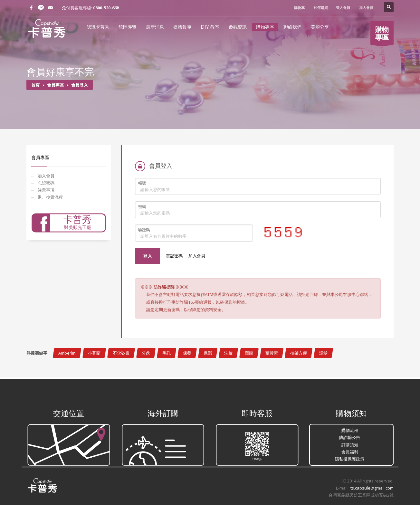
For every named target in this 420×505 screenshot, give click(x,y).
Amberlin (67, 353)
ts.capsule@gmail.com (372, 488)
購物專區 (265, 27)
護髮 (323, 353)
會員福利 (350, 452)
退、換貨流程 (50, 197)
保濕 (208, 353)
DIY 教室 (210, 27)
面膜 (249, 353)
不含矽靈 (121, 353)
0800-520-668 (106, 8)
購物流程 (350, 430)
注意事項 (46, 190)
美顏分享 (320, 27)
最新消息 (155, 27)
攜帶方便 (299, 353)
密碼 (142, 207)
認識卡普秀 (98, 27)
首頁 (35, 85)
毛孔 (167, 353)
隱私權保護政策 (350, 459)
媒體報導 (182, 27)
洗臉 (228, 353)
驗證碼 (144, 230)
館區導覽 (128, 27)
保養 (187, 353)
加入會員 (46, 176)
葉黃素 (272, 353)
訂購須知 (350, 445)
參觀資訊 (238, 27)
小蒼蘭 (94, 353)
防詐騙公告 (350, 437)
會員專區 (55, 85)
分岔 (146, 353)
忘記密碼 (46, 183)
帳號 (142, 183)
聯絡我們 (292, 27)
